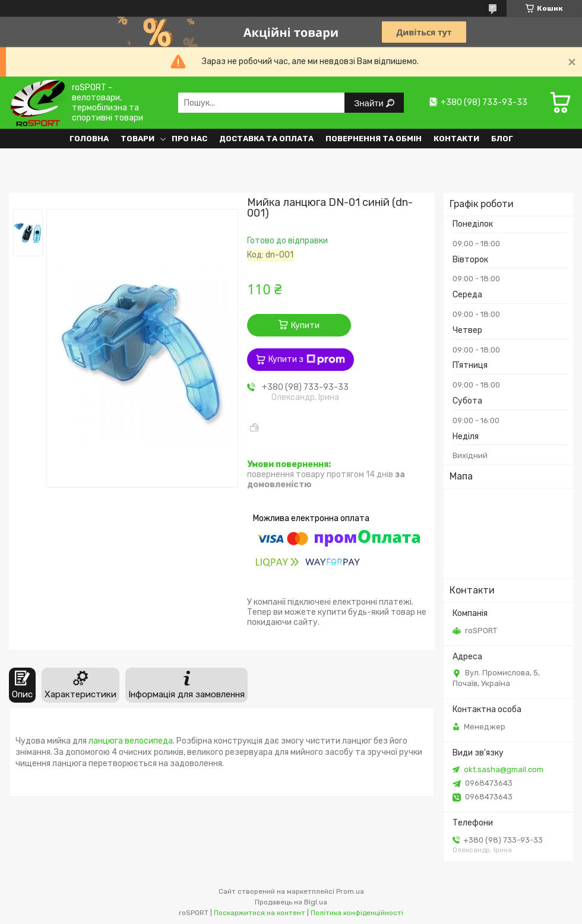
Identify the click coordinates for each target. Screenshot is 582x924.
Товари (137, 139)
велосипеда (149, 741)
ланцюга (106, 741)
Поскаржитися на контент (260, 913)
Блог (502, 139)
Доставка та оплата (266, 139)
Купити (305, 326)
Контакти (456, 139)
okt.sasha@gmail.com (504, 769)
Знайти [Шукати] (370, 103)
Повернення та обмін (374, 139)
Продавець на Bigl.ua (291, 902)
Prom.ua (350, 891)
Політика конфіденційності (357, 913)
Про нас (189, 139)
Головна (89, 139)
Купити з (307, 360)
